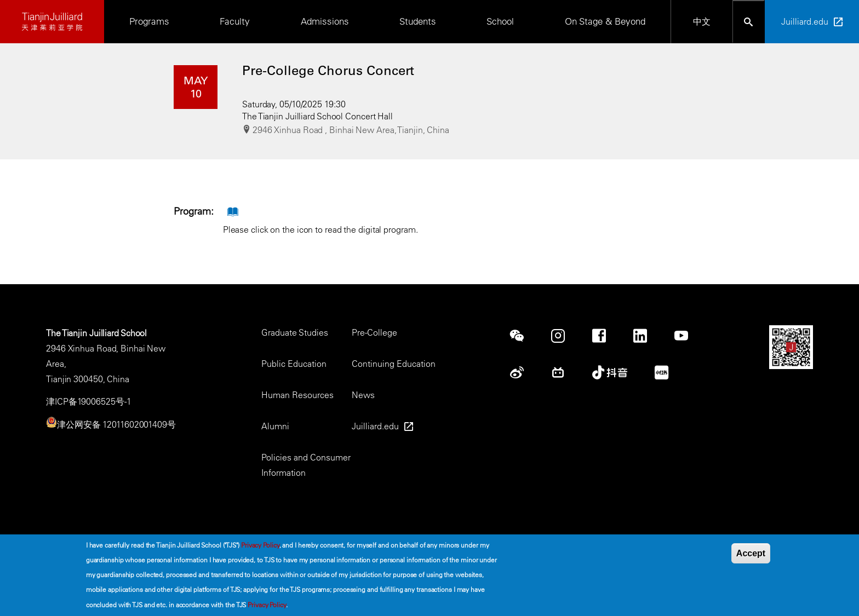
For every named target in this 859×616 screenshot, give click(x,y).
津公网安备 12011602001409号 (116, 424)
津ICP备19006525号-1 (88, 401)
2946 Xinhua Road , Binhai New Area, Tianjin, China (351, 130)
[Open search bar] (749, 22)
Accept (751, 556)
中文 (702, 21)
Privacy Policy (260, 548)
